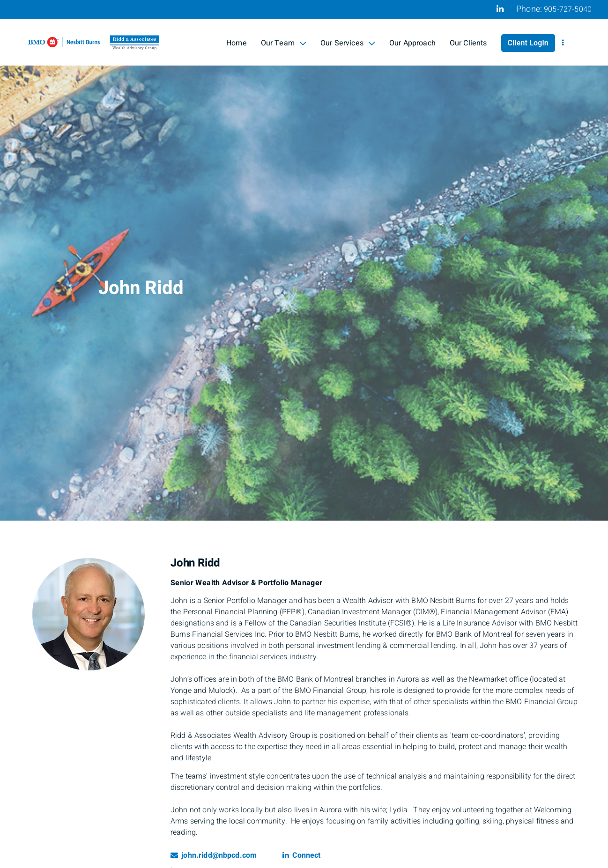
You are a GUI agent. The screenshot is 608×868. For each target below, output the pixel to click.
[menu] (563, 43)
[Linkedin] (500, 9)
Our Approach (412, 43)
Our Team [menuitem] (284, 43)
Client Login (528, 43)
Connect (301, 855)
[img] (304, 260)
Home (237, 43)
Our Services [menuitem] (348, 43)
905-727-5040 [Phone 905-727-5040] (568, 9)
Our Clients (468, 43)
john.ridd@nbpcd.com (214, 855)
